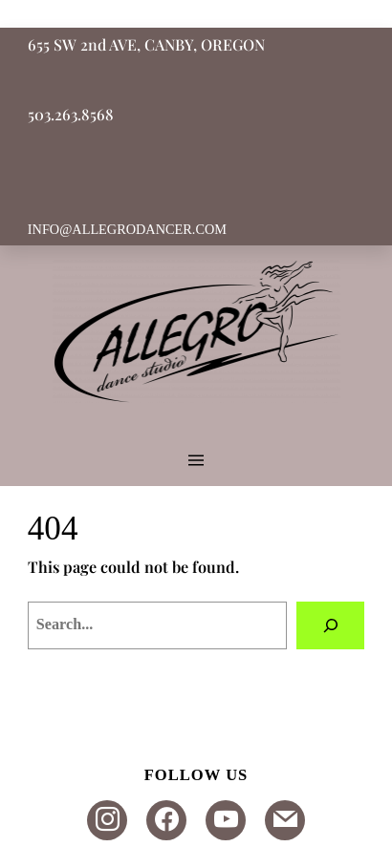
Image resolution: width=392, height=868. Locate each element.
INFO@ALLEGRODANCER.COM (127, 229)
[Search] (330, 625)
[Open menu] (196, 460)
